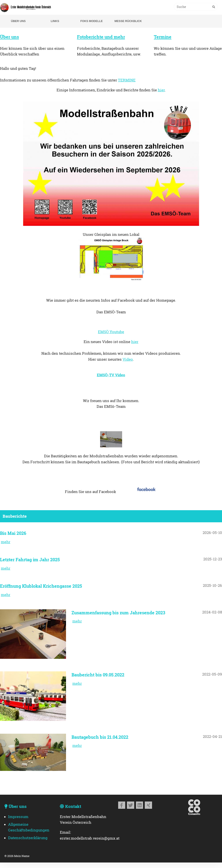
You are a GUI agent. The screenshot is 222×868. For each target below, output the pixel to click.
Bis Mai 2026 (13, 533)
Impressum (18, 817)
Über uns (18, 21)
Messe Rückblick (128, 21)
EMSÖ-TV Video (111, 375)
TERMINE (127, 80)
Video (128, 359)
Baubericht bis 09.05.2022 (98, 675)
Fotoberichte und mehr (101, 37)
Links (55, 21)
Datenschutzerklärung (28, 838)
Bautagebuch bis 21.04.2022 (100, 737)
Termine (163, 37)
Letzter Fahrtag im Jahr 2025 (30, 560)
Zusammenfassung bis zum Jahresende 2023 (118, 613)
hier (161, 90)
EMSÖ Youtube (111, 332)
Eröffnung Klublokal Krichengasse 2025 (41, 586)
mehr (6, 542)
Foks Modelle (92, 21)
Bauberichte (15, 516)
